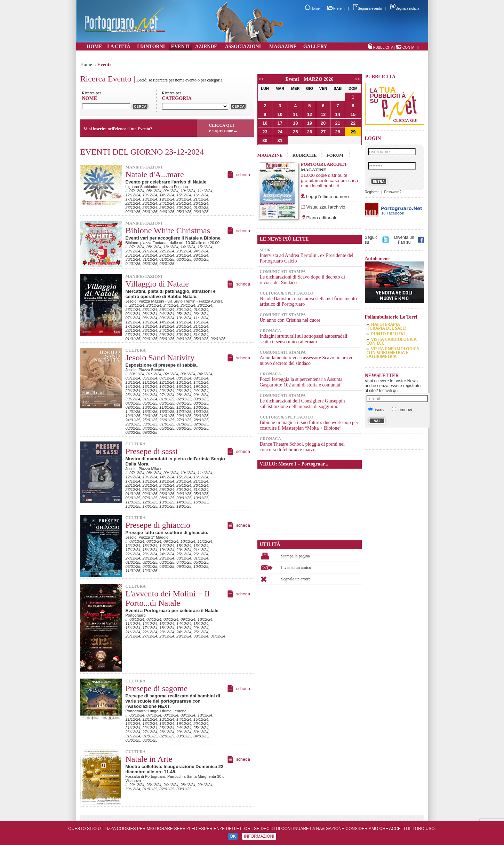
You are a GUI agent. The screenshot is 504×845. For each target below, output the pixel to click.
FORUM (335, 155)
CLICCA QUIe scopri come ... (223, 128)
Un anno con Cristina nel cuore (290, 320)
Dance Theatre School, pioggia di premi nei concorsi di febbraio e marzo (302, 447)
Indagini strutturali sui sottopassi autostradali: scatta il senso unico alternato (304, 339)
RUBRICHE (304, 155)
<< (262, 79)
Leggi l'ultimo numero (327, 197)
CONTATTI (411, 48)
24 (280, 132)
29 (353, 132)
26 (310, 132)
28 (338, 132)
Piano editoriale (321, 218)
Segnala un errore (296, 579)
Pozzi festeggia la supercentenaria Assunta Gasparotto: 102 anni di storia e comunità (301, 382)
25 (295, 132)
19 (310, 123)
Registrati (372, 192)
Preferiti (336, 9)
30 (265, 140)
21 (338, 123)
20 (323, 123)
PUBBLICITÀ (383, 48)
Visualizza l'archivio (325, 207)
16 (265, 123)
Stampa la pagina (295, 556)
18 (295, 123)
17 (280, 123)
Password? (393, 192)
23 (265, 132)
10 (280, 114)
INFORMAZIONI (259, 836)
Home (312, 9)
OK (233, 836)
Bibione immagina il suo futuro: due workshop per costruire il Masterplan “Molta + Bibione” (309, 425)
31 (280, 140)
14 (338, 114)
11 (295, 114)
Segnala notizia (404, 9)
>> (358, 79)
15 (353, 114)
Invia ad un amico (296, 568)
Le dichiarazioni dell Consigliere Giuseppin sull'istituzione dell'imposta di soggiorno (302, 404)
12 (310, 114)
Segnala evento (368, 9)
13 (323, 114)
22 (353, 123)
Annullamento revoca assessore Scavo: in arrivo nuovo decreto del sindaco (307, 361)
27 (323, 132)
